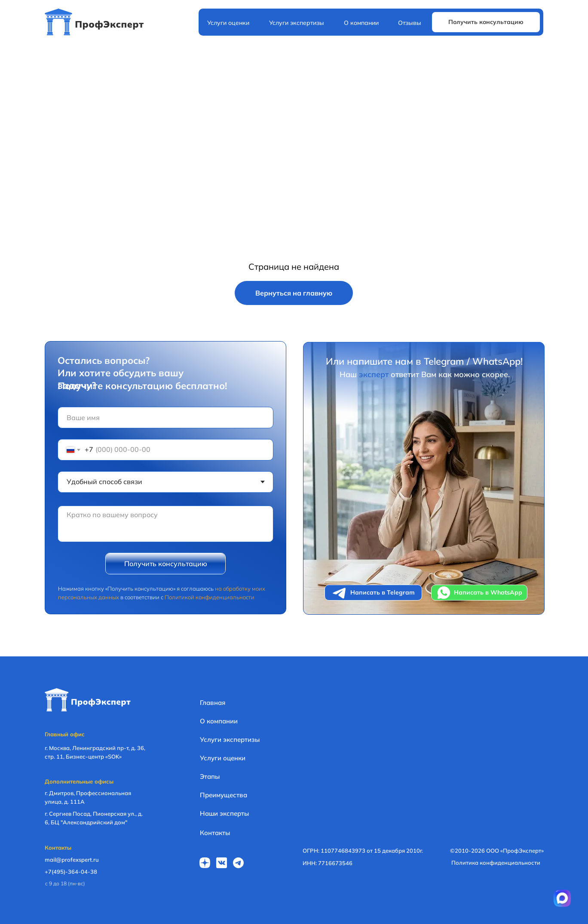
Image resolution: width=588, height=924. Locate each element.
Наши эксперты (224, 813)
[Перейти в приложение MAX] (562, 898)
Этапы (210, 776)
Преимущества (224, 795)
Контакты (215, 833)
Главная (213, 703)
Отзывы (410, 23)
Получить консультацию (166, 564)
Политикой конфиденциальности (210, 597)
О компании (361, 23)
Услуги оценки (228, 23)
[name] (165, 418)
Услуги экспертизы (297, 23)
